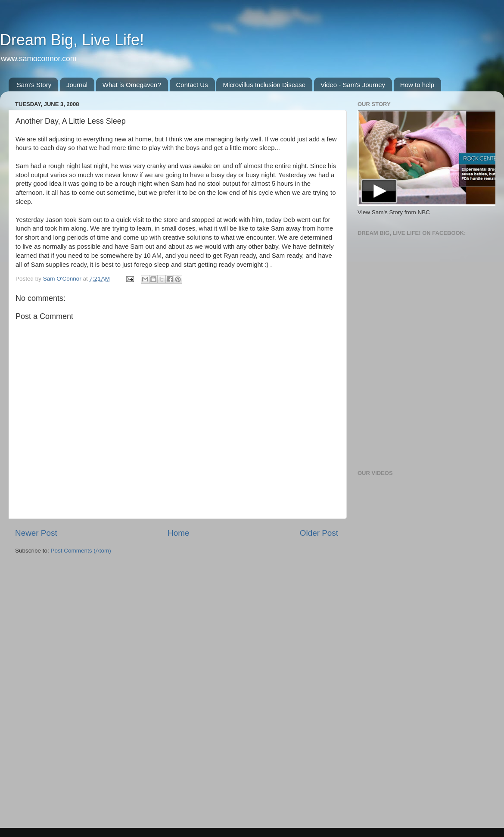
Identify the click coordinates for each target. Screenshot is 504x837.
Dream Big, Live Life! (72, 40)
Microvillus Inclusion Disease (264, 85)
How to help (417, 85)
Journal (77, 85)
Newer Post (36, 533)
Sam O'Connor (63, 279)
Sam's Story (34, 85)
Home (178, 533)
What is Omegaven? (132, 85)
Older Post (319, 533)
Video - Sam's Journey (353, 85)
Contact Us (192, 85)
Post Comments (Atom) (81, 551)
